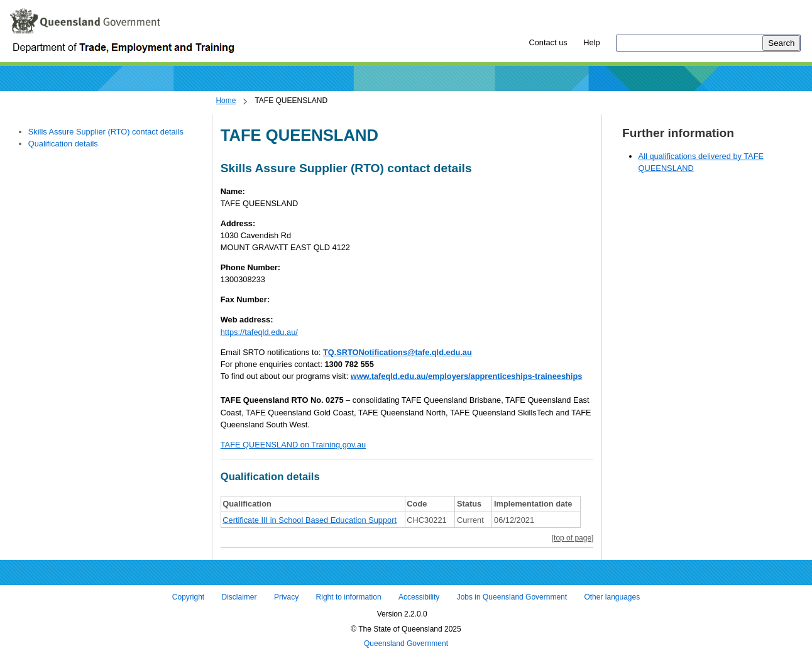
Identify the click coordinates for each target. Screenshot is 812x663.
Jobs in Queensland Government (512, 597)
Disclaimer (239, 597)
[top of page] (573, 538)
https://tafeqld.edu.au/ (259, 332)
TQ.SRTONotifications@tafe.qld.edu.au (398, 352)
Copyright (188, 597)
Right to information (349, 597)
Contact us (548, 42)
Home (226, 101)
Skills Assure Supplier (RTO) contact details (106, 132)
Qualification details (63, 144)
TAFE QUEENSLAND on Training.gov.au (293, 445)
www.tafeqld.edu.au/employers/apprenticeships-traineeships (467, 376)
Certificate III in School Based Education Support (310, 520)
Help (591, 42)
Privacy (286, 597)
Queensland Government (406, 644)
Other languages (612, 597)
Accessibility (419, 597)
